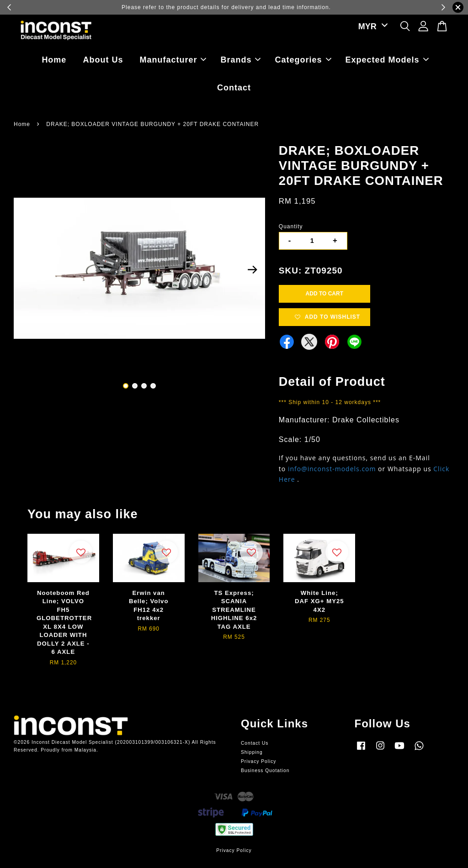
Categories (303, 60)
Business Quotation (265, 771)
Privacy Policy (258, 761)
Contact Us (255, 743)
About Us (103, 60)
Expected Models (387, 60)
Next (253, 270)
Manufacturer (173, 60)
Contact (234, 88)
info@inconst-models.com (332, 469)
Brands (240, 60)
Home (54, 60)
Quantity (291, 226)
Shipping (252, 752)
